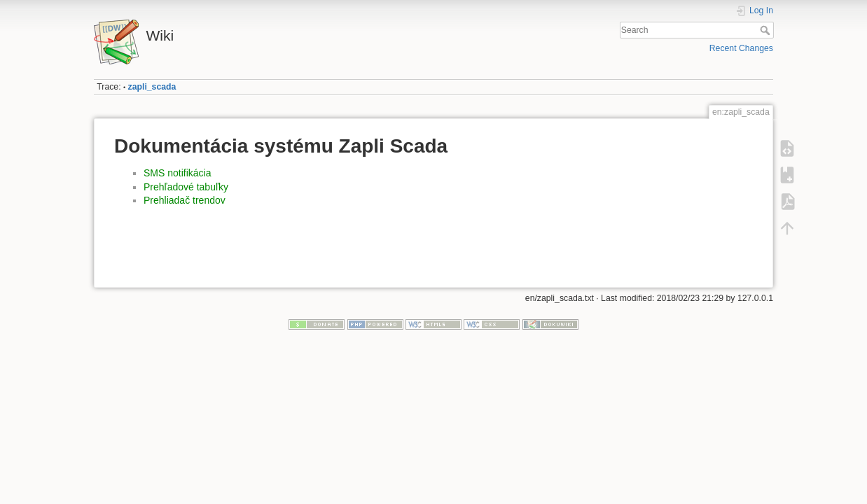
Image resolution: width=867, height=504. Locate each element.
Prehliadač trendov (185, 200)
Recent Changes (741, 48)
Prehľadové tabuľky (186, 187)
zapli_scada (152, 87)
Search (767, 30)
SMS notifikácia (177, 173)
